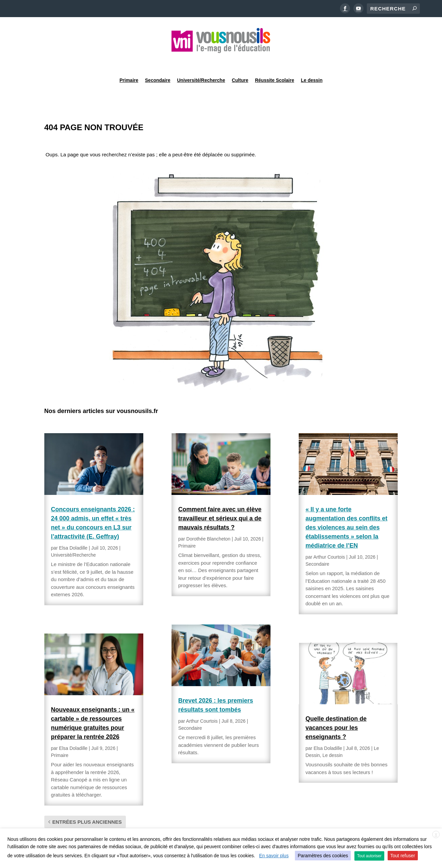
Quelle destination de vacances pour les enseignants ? (336, 711)
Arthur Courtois (202, 704)
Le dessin (312, 62)
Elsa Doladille (73, 531)
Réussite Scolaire (275, 62)
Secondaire (158, 62)
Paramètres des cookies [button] (323, 856)
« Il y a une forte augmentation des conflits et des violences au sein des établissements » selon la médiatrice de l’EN (346, 510)
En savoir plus (274, 856)
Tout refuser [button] (403, 856)
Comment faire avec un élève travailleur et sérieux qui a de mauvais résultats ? (220, 501)
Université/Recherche (201, 62)
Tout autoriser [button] (369, 856)
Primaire (129, 62)
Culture (240, 62)
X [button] (436, 835)
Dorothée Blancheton (208, 522)
